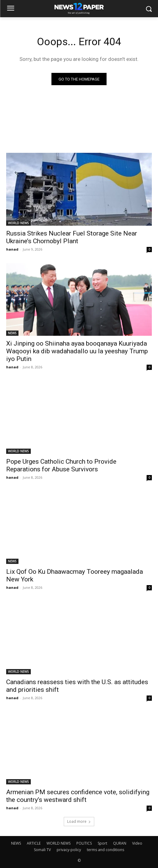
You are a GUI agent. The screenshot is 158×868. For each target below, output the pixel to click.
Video (137, 843)
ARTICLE (34, 843)
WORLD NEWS (18, 223)
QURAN (120, 843)
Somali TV (42, 850)
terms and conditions (105, 850)
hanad (12, 249)
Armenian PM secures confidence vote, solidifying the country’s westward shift (78, 796)
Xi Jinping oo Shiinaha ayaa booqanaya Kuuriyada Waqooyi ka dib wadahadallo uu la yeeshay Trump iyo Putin (77, 351)
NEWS (12, 333)
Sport (102, 843)
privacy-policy (69, 850)
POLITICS (84, 843)
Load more (79, 821)
